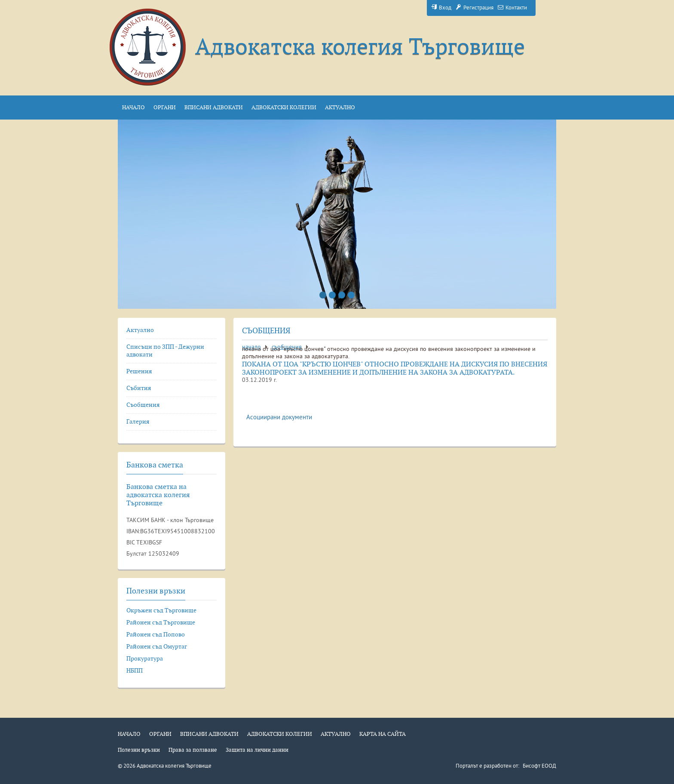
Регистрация (475, 8)
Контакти (512, 8)
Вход (441, 8)
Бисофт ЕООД (539, 766)
